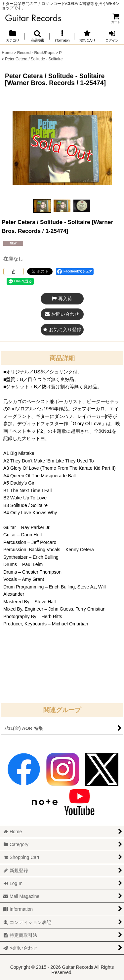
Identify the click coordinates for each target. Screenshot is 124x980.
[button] (37, 36)
